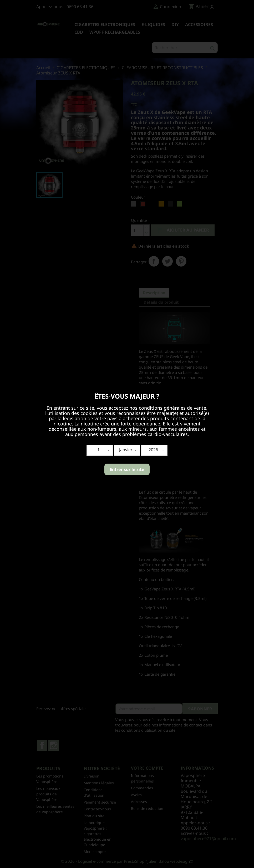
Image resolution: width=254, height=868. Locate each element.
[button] (100, 450)
